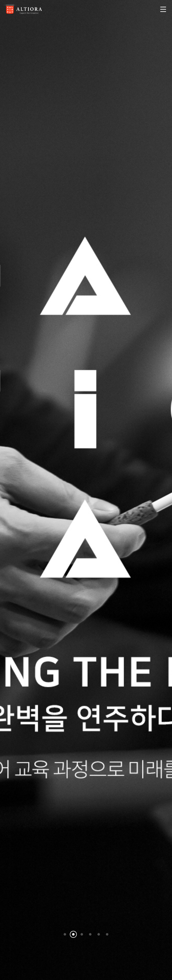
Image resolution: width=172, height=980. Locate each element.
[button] (65, 934)
